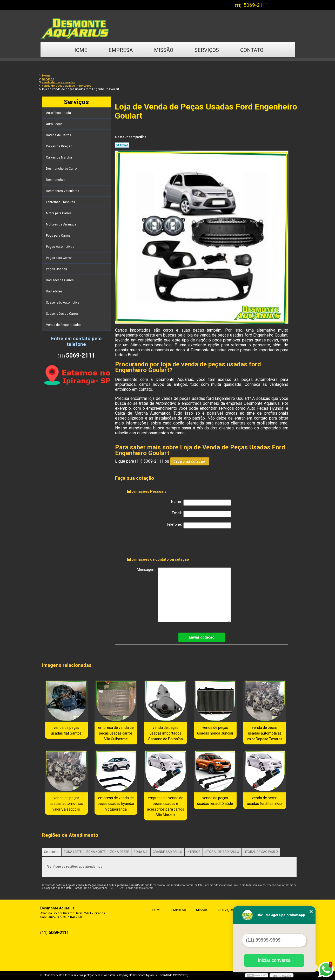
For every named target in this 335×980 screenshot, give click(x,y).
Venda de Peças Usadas (64, 325)
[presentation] (160, 544)
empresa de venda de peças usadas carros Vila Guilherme (116, 733)
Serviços (207, 50)
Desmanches (56, 180)
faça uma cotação (190, 461)
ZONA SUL (141, 852)
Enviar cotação (202, 637)
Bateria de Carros (59, 135)
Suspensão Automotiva (63, 303)
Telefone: (199, 525)
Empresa (121, 50)
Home (80, 50)
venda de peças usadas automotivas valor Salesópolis (66, 804)
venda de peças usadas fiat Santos (66, 730)
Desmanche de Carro (62, 169)
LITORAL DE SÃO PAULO (222, 852)
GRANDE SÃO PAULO (167, 852)
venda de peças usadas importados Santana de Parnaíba (166, 733)
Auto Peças (55, 124)
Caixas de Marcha (59, 157)
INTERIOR (194, 852)
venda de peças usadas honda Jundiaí (215, 730)
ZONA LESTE (73, 852)
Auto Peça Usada (59, 113)
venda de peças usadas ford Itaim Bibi (265, 801)
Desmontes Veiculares (63, 191)
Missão (164, 50)
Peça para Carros (59, 236)
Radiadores (55, 291)
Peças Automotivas (61, 247)
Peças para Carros (60, 258)
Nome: (201, 503)
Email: (201, 514)
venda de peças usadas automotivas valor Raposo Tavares (265, 733)
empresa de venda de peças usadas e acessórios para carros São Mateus (166, 806)
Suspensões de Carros (63, 314)
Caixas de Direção (59, 146)
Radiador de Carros (60, 280)
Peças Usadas (57, 269)
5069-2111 (256, 5)
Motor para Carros (59, 213)
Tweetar (122, 145)
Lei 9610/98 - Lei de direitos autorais (132, 888)
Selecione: (52, 852)
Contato (252, 50)
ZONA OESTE (120, 852)
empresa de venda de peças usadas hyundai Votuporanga (116, 804)
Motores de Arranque (62, 224)
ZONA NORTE (96, 852)
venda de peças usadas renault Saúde (215, 801)
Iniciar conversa (274, 960)
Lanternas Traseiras (61, 202)
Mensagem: (184, 595)
